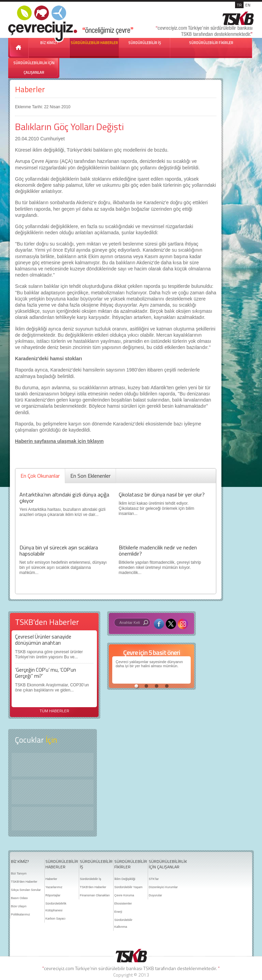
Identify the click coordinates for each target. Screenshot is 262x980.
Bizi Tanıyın (19, 873)
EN (248, 5)
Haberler (30, 89)
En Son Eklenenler (90, 476)
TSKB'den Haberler (24, 882)
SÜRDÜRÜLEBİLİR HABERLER (94, 43)
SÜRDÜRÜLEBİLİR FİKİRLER (211, 43)
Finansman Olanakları (95, 895)
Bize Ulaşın (19, 906)
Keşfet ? (53, 765)
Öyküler (53, 792)
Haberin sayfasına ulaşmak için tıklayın (59, 441)
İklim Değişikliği (125, 879)
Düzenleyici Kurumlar (163, 887)
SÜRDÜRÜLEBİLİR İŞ (145, 43)
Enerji (118, 912)
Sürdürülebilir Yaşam (128, 887)
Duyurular (155, 895)
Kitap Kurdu (53, 819)
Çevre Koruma (124, 895)
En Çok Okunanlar (40, 476)
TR (239, 5)
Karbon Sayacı (55, 919)
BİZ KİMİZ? (20, 862)
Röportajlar (53, 895)
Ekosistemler (123, 904)
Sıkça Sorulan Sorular (26, 890)
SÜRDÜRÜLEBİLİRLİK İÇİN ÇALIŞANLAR (34, 68)
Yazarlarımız (54, 887)
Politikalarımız (20, 914)
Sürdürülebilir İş (91, 879)
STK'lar (154, 879)
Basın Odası (19, 898)
